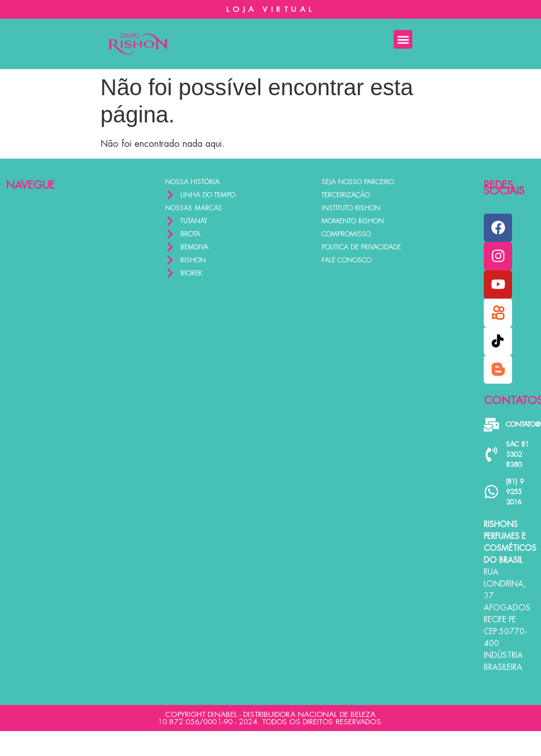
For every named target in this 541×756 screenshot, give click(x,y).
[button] (403, 39)
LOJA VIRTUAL (271, 9)
